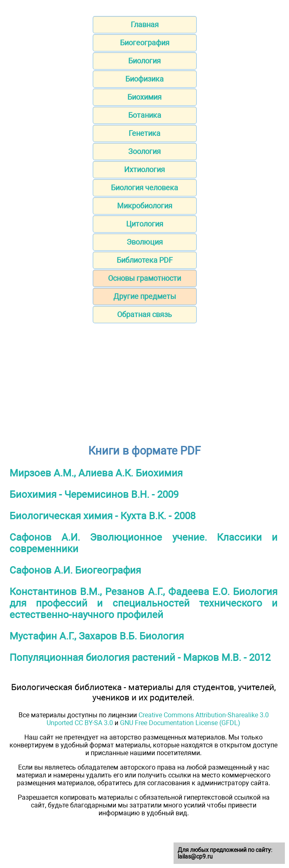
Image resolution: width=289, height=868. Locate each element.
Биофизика (144, 79)
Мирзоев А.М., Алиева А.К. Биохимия (96, 473)
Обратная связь (144, 314)
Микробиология (145, 206)
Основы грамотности (144, 278)
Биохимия (144, 97)
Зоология (144, 151)
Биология (144, 61)
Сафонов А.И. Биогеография (75, 570)
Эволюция (145, 242)
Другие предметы (145, 296)
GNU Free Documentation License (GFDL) (180, 723)
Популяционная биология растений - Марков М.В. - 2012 (140, 658)
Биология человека (144, 188)
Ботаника (145, 115)
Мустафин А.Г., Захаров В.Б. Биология (97, 636)
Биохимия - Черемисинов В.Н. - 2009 (94, 495)
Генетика (144, 133)
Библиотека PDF (145, 260)
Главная (145, 24)
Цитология (145, 224)
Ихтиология (144, 169)
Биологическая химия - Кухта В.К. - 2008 (102, 516)
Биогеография (145, 43)
